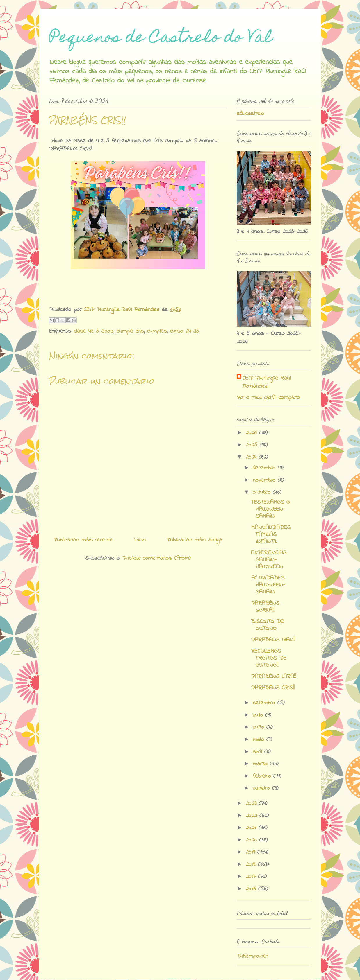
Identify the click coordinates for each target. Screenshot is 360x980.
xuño (260, 727)
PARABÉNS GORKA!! (265, 607)
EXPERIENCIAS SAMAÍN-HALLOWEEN (269, 560)
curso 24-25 (185, 331)
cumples (157, 331)
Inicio (140, 540)
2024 (252, 457)
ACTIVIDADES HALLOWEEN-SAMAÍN (268, 585)
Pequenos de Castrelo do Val (161, 38)
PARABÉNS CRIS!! (273, 688)
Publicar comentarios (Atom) (156, 558)
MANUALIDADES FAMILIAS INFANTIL (271, 535)
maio (260, 740)
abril (259, 752)
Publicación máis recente (83, 540)
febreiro (263, 776)
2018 (252, 865)
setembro (265, 703)
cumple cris (130, 331)
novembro (265, 480)
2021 (252, 828)
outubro (263, 492)
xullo (259, 715)
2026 (252, 433)
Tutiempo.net (252, 956)
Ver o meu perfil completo (268, 397)
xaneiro (262, 788)
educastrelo (250, 114)
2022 (253, 816)
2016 (252, 889)
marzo (261, 764)
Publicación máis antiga (194, 540)
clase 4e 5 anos (94, 331)
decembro (265, 468)
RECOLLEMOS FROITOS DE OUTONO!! (269, 658)
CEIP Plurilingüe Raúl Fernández (267, 383)
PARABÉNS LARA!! (273, 677)
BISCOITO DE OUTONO (268, 625)
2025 (253, 445)
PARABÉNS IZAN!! (273, 640)
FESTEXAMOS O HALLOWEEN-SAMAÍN (271, 509)
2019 (252, 852)
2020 (252, 840)
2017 (252, 877)
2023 (252, 804)
